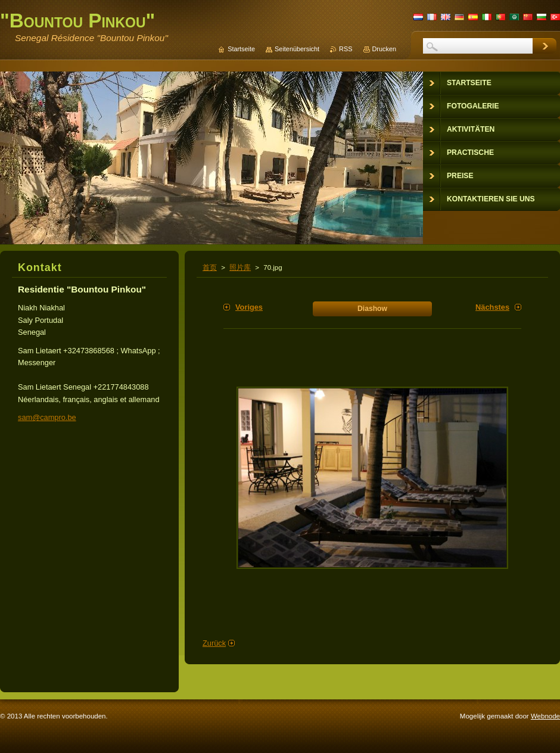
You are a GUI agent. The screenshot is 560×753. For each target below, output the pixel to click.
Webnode (545, 716)
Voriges (249, 307)
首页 (210, 267)
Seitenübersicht (297, 49)
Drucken (385, 49)
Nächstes (492, 307)
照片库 (240, 267)
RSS (346, 49)
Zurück (214, 643)
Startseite (241, 49)
